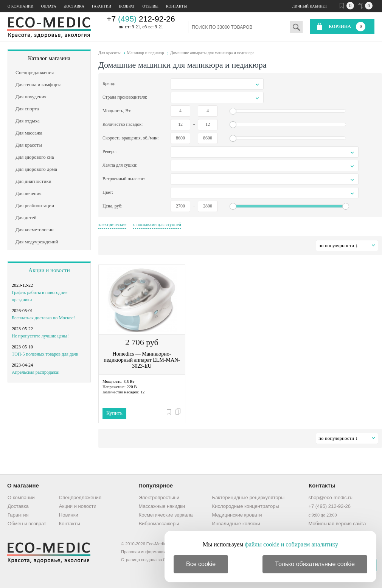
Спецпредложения (80, 497)
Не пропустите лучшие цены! (40, 336)
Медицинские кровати (237, 515)
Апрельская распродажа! (36, 372)
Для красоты (109, 53)
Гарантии (102, 6)
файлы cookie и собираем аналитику (291, 544)
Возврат (127, 6)
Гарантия (18, 515)
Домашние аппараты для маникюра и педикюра (212, 53)
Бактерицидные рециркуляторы (248, 497)
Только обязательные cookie (315, 564)
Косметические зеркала (166, 515)
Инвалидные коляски (236, 524)
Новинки (69, 515)
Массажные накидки (162, 506)
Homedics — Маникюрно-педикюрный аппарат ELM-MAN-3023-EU (142, 360)
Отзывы (151, 6)
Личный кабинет (310, 6)
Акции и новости (49, 270)
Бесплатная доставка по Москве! (43, 318)
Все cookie (201, 564)
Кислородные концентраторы (246, 506)
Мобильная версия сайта (337, 524)
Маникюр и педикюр (145, 53)
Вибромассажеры (159, 524)
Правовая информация (143, 552)
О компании (20, 6)
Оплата (48, 6)
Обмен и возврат (27, 524)
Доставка (74, 6)
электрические (112, 224)
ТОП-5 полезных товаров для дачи (45, 354)
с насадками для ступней (157, 224)
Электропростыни (159, 497)
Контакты (176, 6)
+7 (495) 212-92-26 (329, 506)
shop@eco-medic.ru (330, 497)
